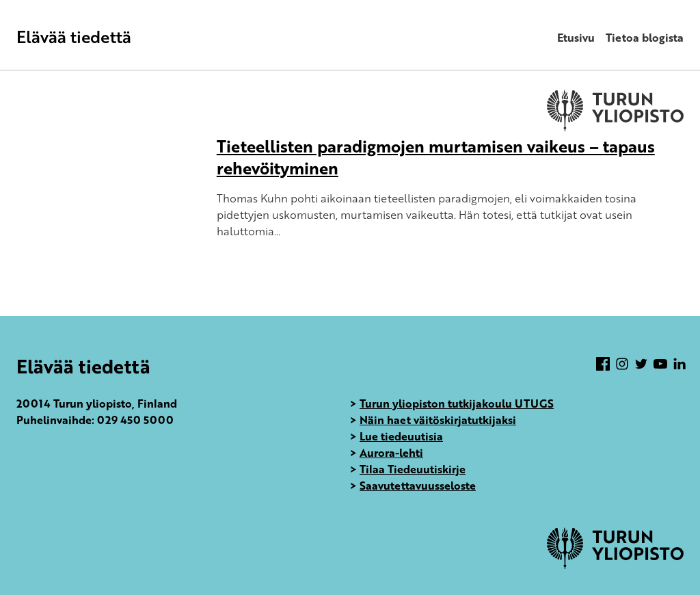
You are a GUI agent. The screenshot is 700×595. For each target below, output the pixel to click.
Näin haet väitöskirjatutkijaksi (438, 420)
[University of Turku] (615, 565)
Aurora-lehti (391, 453)
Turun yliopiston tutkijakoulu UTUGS (457, 404)
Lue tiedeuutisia (401, 436)
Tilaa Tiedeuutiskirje (413, 469)
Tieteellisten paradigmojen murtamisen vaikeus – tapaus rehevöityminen (436, 157)
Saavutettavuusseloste (418, 486)
